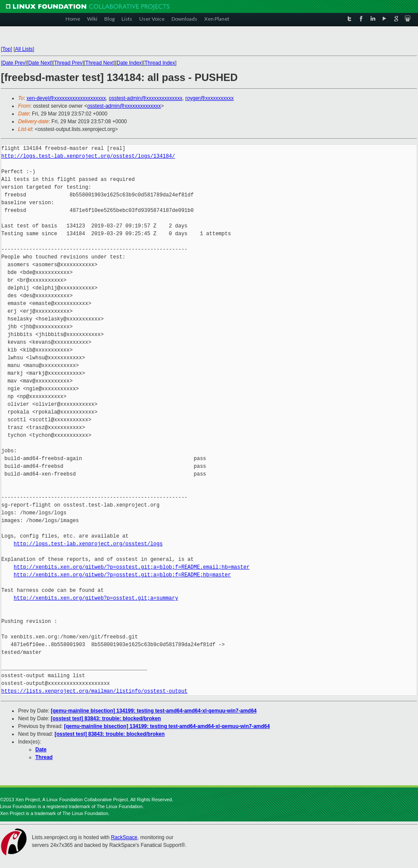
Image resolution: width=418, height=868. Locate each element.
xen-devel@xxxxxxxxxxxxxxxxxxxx (66, 98)
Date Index (129, 63)
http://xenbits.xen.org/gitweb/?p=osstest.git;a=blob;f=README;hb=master (122, 575)
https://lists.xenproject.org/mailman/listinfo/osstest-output (94, 691)
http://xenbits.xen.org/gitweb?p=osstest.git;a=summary (96, 598)
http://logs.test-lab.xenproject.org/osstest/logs (88, 544)
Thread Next (100, 63)
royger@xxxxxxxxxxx (209, 98)
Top (6, 49)
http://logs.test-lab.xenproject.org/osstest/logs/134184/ (88, 156)
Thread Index (160, 63)
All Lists (24, 49)
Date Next (39, 63)
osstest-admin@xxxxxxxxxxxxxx (145, 98)
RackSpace (124, 837)
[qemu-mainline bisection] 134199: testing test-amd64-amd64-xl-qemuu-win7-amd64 (154, 711)
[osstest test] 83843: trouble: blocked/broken (106, 719)
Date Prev (14, 63)
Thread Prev (68, 63)
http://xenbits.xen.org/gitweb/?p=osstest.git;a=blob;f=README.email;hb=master (132, 567)
